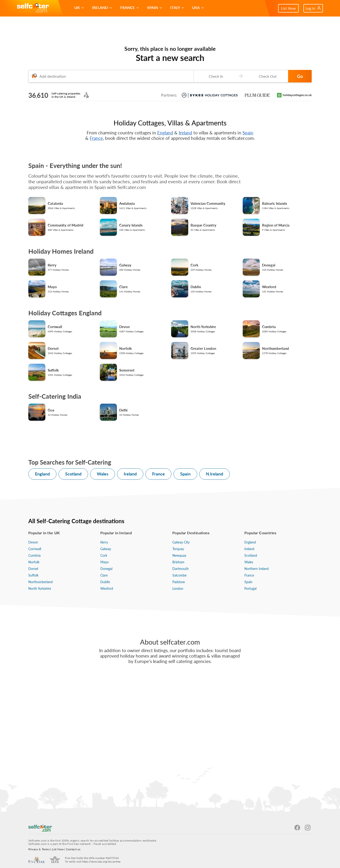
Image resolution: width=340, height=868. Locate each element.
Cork (104, 555)
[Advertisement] (170, 727)
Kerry (104, 542)
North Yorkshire (40, 588)
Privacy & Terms (39, 849)
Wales (103, 474)
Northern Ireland (257, 569)
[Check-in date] (215, 76)
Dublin (105, 582)
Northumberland (40, 582)
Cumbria (34, 555)
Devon (33, 542)
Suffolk (33, 575)
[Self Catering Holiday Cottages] (33, 8)
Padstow (179, 582)
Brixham (178, 562)
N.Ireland (215, 474)
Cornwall (35, 549)
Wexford (107, 588)
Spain (248, 133)
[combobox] (111, 76)
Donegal (106, 569)
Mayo (104, 562)
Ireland (185, 133)
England (165, 133)
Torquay (178, 549)
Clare (104, 575)
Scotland (73, 474)
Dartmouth (181, 569)
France (96, 138)
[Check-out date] (267, 76)
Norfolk (34, 562)
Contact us (73, 849)
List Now (288, 8)
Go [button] (300, 76)
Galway (106, 549)
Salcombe (179, 575)
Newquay (179, 555)
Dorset (33, 569)
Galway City (181, 542)
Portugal (250, 588)
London (178, 588)
